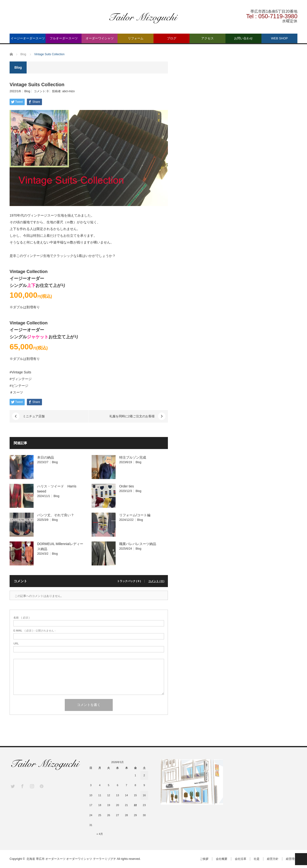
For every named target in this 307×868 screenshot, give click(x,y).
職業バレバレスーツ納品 (138, 544)
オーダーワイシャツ (100, 38)
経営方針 (273, 859)
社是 (257, 859)
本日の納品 (46, 457)
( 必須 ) (21, 618)
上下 (31, 285)
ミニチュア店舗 (34, 416)
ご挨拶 (204, 859)
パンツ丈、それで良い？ (56, 515)
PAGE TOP (301, 859)
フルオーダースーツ (64, 38)
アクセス (207, 38)
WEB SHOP (279, 38)
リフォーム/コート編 (135, 515)
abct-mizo (68, 91)
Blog (27, 91)
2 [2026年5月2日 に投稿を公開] (144, 775)
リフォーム (136, 38)
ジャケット (38, 337)
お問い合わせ (243, 38)
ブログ (172, 38)
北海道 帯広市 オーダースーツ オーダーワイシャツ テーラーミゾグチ (71, 859)
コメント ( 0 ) (156, 581)
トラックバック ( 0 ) (129, 581)
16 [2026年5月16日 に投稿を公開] (144, 795)
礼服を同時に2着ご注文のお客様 (132, 416)
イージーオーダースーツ (28, 38)
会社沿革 (241, 859)
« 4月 (100, 834)
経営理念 (292, 859)
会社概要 (222, 859)
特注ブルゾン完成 (133, 457)
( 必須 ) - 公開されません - (35, 631)
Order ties (127, 486)
